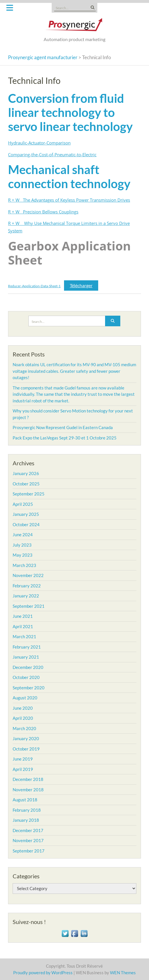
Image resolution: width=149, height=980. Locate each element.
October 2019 (26, 749)
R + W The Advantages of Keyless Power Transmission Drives (69, 200)
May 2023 (23, 555)
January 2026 (26, 473)
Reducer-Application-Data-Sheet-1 (34, 286)
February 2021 (27, 647)
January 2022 (26, 596)
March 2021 (24, 636)
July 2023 (22, 545)
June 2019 (23, 759)
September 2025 (29, 494)
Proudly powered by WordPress (43, 973)
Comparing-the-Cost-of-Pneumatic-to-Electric (52, 155)
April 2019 (23, 769)
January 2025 (26, 514)
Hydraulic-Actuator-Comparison (39, 143)
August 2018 (25, 800)
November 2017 (28, 840)
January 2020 (26, 738)
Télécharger (81, 285)
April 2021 (23, 626)
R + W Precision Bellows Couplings (43, 212)
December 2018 (28, 779)
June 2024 (23, 535)
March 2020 (24, 728)
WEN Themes (123, 973)
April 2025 (23, 504)
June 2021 (23, 616)
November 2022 (28, 575)
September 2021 (29, 606)
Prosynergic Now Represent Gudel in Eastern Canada (63, 427)
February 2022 (27, 586)
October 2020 (26, 677)
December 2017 (28, 830)
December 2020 (28, 667)
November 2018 (28, 790)
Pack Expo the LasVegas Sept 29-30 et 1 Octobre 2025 (65, 438)
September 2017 (29, 851)
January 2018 (26, 820)
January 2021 (26, 657)
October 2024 (26, 524)
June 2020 (23, 708)
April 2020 (23, 718)
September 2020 (29, 688)
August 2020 (25, 698)
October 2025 (26, 484)
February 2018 (27, 810)
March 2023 (24, 565)
